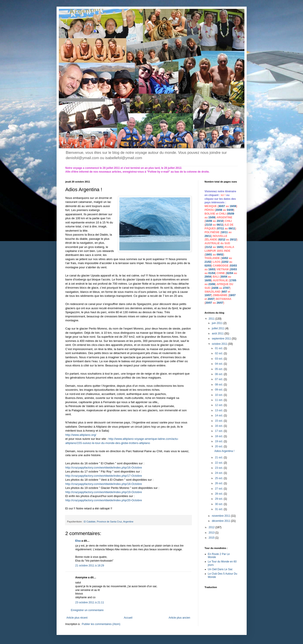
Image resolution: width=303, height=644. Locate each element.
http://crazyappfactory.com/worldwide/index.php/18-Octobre (104, 484)
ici (223, 195)
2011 (212, 319)
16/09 (209, 221)
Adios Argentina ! (224, 451)
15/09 (212, 217)
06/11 (220, 225)
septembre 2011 (222, 339)
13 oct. (219, 410)
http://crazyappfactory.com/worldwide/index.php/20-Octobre (104, 500)
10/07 (208, 295)
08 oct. (219, 385)
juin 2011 (217, 323)
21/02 (208, 262)
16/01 (220, 247)
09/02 (220, 255)
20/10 (220, 221)
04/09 (230, 210)
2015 (212, 538)
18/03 (212, 269)
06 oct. (219, 374)
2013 (212, 533)
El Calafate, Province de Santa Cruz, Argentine (109, 522)
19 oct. (219, 441)
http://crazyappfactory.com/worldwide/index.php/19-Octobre (104, 492)
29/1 (207, 236)
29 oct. (219, 499)
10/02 (225, 258)
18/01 (220, 251)
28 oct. (219, 494)
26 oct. (219, 483)
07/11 (221, 229)
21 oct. (219, 457)
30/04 (224, 277)
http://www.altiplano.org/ (81, 435)
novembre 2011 (221, 516)
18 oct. (219, 436)
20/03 (234, 269)
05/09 (231, 214)
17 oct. (219, 431)
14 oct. (219, 415)
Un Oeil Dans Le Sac (220, 569)
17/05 (233, 280)
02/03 (208, 266)
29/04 (208, 277)
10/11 (224, 232)
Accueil (128, 618)
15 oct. (219, 421)
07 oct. (219, 379)
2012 (212, 527)
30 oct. (219, 504)
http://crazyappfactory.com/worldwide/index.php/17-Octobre (104, 476)
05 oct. (219, 369)
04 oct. (219, 364)
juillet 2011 (218, 328)
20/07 (211, 299)
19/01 (209, 255)
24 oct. (219, 473)
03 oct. (219, 359)
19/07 (232, 295)
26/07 (220, 303)
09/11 (232, 229)
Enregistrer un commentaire (87, 610)
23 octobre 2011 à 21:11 (90, 602)
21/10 (209, 225)
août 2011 (218, 333)
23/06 (212, 284)
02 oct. (219, 353)
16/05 (208, 280)
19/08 (233, 206)
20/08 (219, 210)
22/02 (225, 262)
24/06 (215, 288)
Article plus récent (77, 618)
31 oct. (219, 509)
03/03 (234, 266)
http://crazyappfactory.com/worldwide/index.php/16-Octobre (104, 468)
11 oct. (219, 400)
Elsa (78, 541)
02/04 (230, 273)
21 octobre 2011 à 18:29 (90, 566)
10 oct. (219, 395)
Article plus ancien (179, 618)
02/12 (222, 240)
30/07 (222, 206)
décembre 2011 (221, 521)
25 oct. (219, 478)
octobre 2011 (220, 344)
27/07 (226, 288)
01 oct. (219, 348)
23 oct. (219, 468)
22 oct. (219, 463)
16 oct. (219, 426)
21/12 (209, 247)
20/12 (233, 240)
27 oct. (219, 489)
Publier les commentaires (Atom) (101, 624)
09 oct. (219, 390)
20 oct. (219, 446)
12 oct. (219, 405)
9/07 (224, 292)
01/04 (212, 273)
